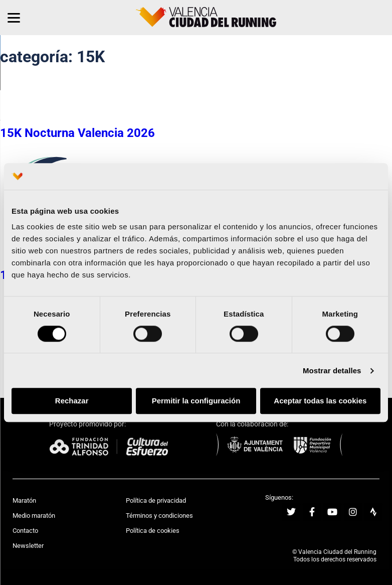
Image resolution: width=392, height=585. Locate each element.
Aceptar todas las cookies (320, 401)
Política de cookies (153, 531)
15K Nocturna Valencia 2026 (77, 133)
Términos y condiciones (159, 516)
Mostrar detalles (332, 371)
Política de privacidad (156, 500)
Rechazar (72, 401)
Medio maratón (34, 516)
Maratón (24, 500)
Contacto (25, 531)
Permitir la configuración (196, 401)
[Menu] (14, 18)
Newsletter (28, 546)
